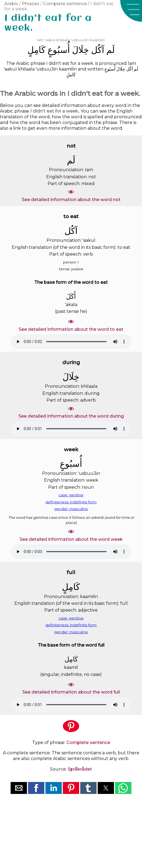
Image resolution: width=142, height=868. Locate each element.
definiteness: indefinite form (71, 502)
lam (40, 40)
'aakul (50, 40)
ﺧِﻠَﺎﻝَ (81, 50)
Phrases (31, 4)
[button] (131, 11)
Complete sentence (65, 4)
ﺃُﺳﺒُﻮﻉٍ (59, 50)
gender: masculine (71, 509)
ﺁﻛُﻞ (98, 50)
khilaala (63, 40)
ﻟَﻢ (111, 50)
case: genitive (71, 495)
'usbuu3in (80, 40)
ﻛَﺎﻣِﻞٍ (36, 50)
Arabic (11, 4)
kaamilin (98, 40)
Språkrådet (80, 769)
